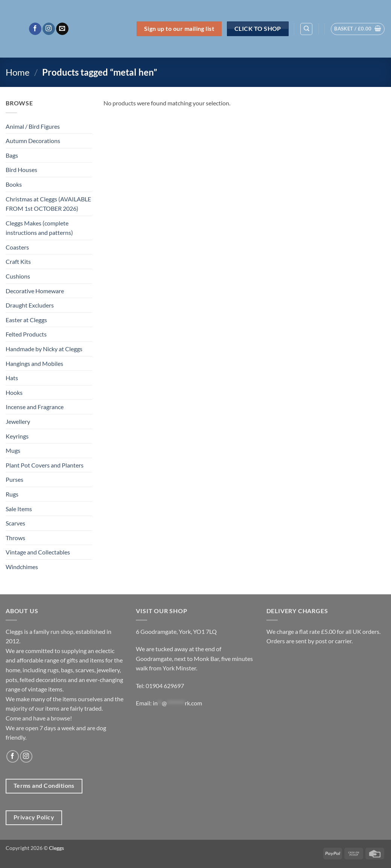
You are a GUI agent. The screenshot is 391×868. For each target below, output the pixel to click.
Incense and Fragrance (35, 407)
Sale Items (19, 509)
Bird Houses (21, 170)
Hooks (14, 392)
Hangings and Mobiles (34, 363)
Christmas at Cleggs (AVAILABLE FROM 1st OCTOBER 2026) (48, 204)
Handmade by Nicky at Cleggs (44, 349)
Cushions (18, 276)
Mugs (13, 450)
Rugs (12, 494)
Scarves (15, 523)
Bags (12, 155)
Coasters (17, 247)
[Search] (306, 29)
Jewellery (18, 421)
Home (18, 72)
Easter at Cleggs (26, 320)
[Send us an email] (62, 29)
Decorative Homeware (35, 291)
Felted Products (26, 334)
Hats (12, 378)
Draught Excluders (30, 305)
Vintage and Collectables (38, 552)
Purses (14, 479)
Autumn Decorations (33, 141)
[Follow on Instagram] (49, 29)
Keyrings (17, 436)
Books (14, 184)
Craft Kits (18, 261)
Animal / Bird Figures (33, 126)
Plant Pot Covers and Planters (45, 465)
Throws (15, 538)
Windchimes (22, 567)
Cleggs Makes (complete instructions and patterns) (39, 228)
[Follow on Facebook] (35, 29)
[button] (358, 29)
